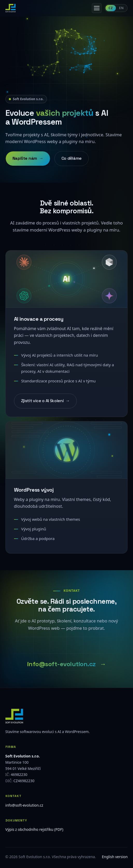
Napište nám (28, 159)
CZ (111, 8)
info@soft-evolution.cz (61, 666)
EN (121, 8)
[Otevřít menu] (97, 8)
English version (115, 857)
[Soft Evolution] (67, 716)
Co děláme (72, 159)
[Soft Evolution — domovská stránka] (10, 8)
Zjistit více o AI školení (45, 403)
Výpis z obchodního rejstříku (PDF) (34, 829)
